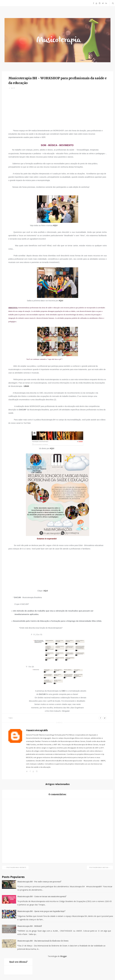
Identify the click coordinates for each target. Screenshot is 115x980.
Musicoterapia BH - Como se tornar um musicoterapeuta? (42, 897)
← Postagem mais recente (15, 867)
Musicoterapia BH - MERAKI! (30, 926)
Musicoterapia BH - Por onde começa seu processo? (39, 882)
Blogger (64, 956)
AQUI (55, 225)
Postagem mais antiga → (100, 867)
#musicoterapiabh (37, 730)
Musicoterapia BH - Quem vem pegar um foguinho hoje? (41, 911)
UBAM (26, 386)
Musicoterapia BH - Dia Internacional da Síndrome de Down (43, 941)
